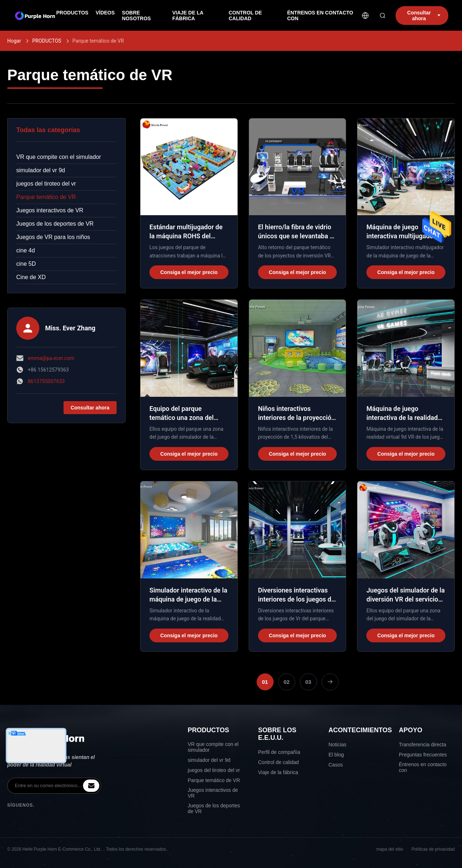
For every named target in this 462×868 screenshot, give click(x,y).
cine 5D (26, 264)
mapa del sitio (390, 849)
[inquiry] (91, 786)
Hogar (14, 41)
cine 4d (26, 250)
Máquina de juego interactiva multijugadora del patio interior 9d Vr (403, 236)
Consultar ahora (90, 408)
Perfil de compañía (279, 752)
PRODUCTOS (47, 41)
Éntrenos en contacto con (423, 767)
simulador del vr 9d (41, 170)
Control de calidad (278, 762)
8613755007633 (46, 381)
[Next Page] (330, 682)
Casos (336, 765)
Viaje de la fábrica (278, 772)
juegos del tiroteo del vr (46, 184)
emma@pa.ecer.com (51, 358)
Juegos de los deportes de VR (55, 224)
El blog (336, 755)
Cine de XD (31, 277)
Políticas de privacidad (433, 849)
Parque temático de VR (46, 197)
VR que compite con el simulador (59, 157)
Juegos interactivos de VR (50, 210)
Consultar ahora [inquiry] (424, 16)
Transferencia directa (422, 745)
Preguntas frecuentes (423, 755)
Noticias (337, 745)
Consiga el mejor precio (189, 272)
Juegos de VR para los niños (53, 237)
